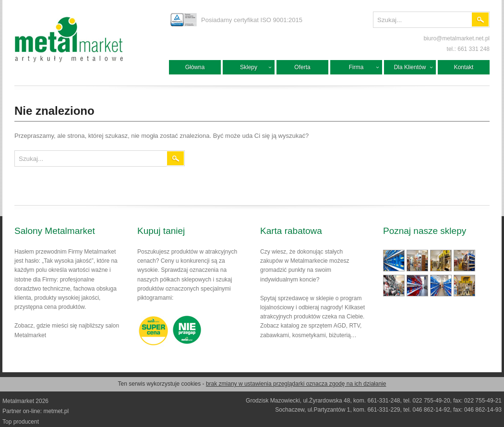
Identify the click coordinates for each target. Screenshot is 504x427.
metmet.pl (56, 411)
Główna (195, 67)
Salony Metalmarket (55, 231)
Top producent (21, 422)
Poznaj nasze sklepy (425, 231)
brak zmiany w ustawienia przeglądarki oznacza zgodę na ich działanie (296, 384)
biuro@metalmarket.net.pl (456, 38)
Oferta (302, 67)
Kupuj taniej (161, 231)
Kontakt (464, 67)
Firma (356, 67)
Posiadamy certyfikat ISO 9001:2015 (252, 20)
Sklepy (249, 67)
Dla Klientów (410, 67)
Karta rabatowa (291, 231)
